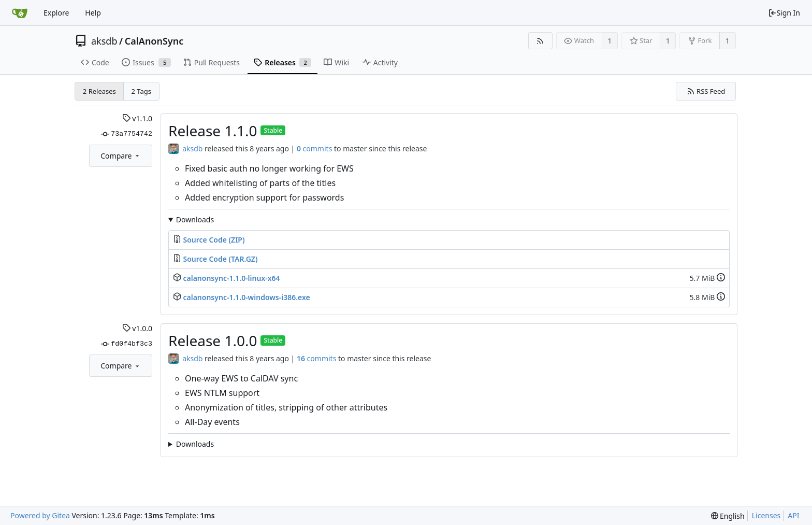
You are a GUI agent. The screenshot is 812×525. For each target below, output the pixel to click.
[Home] (20, 13)
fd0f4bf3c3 (127, 344)
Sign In (784, 13)
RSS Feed (706, 91)
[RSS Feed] (540, 41)
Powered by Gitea (40, 515)
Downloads (195, 219)
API (793, 515)
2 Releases (99, 91)
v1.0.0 (137, 328)
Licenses (766, 515)
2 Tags (142, 91)
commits (314, 148)
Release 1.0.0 (213, 340)
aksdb (104, 41)
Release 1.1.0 (213, 131)
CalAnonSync (154, 41)
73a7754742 (127, 134)
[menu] (728, 516)
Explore (56, 13)
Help (93, 13)
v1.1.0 (137, 118)
